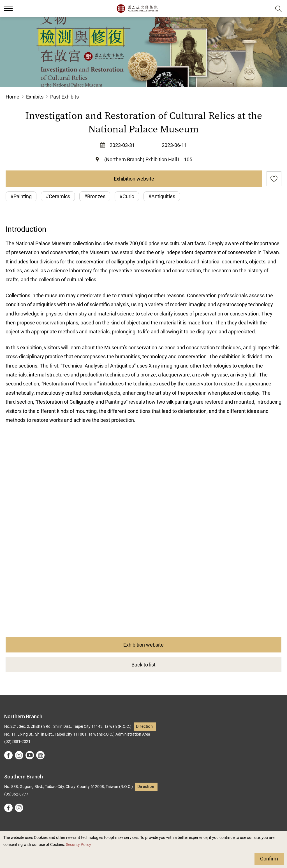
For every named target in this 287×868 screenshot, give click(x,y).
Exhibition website (134, 179)
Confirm (269, 859)
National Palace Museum (137, 8)
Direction (144, 727)
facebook (8, 755)
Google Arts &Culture (40, 755)
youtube (30, 755)
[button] (265, 9)
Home (12, 97)
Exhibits (35, 97)
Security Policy (78, 845)
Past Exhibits (64, 97)
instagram (19, 755)
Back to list (143, 665)
